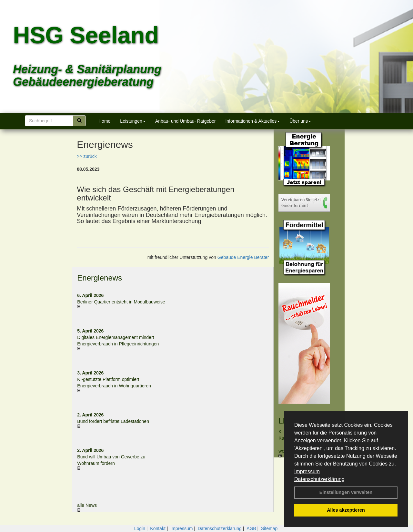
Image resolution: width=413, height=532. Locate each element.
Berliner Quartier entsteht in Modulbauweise (121, 302)
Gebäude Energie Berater (243, 257)
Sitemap (269, 528)
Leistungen (133, 121)
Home (104, 121)
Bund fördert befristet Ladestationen (113, 421)
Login (140, 528)
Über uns (300, 121)
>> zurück (87, 156)
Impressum (307, 471)
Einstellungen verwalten (346, 492)
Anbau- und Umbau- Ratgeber (186, 121)
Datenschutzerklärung (319, 479)
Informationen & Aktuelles (252, 121)
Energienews (100, 278)
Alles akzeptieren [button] (346, 510)
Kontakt (158, 528)
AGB (251, 528)
